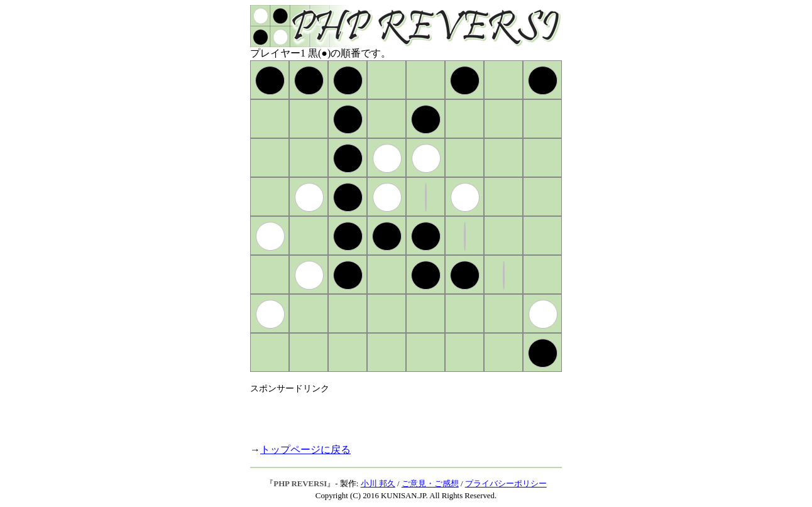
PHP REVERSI (300, 484)
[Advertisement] (397, 413)
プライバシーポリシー (506, 484)
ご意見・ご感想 (430, 484)
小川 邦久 (378, 484)
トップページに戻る (305, 450)
